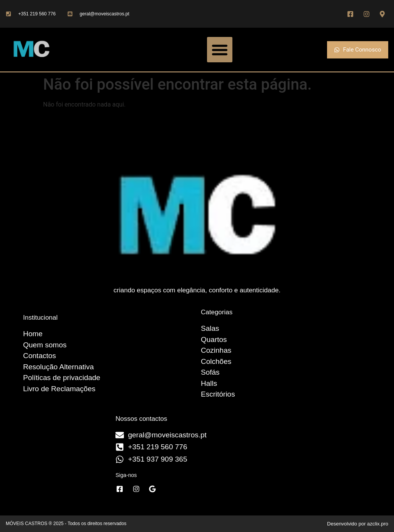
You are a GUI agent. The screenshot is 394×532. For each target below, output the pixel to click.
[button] (220, 50)
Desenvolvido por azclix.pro (358, 524)
